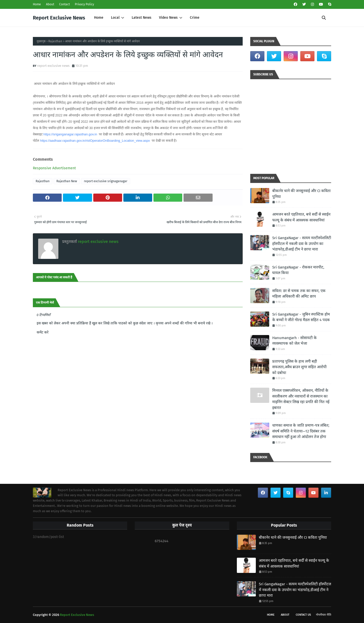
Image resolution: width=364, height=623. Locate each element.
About (50, 4)
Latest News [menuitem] (142, 18)
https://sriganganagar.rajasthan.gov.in (70, 134)
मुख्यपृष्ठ (41, 41)
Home (37, 4)
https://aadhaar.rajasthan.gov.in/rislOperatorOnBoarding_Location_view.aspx (95, 141)
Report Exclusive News (59, 18)
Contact (64, 4)
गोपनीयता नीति (324, 615)
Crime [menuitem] (195, 18)
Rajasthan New (67, 181)
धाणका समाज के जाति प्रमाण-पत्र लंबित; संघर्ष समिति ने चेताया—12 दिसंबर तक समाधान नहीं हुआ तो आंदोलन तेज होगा (301, 431)
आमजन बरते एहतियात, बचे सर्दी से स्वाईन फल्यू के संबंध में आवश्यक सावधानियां (301, 217)
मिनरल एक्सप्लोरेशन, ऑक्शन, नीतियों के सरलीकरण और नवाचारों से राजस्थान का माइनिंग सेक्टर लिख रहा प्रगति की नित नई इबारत (301, 399)
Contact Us (303, 615)
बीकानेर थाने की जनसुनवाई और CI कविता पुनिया (301, 194)
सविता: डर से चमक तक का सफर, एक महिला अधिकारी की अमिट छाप (299, 294)
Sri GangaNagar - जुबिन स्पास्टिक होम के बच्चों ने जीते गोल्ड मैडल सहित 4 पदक (301, 317)
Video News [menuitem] (168, 18)
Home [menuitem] (99, 18)
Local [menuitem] (115, 18)
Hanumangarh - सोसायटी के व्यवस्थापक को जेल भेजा (294, 341)
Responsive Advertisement (54, 168)
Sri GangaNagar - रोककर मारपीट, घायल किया (298, 270)
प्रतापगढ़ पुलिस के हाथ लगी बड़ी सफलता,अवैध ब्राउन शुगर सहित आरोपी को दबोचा (299, 367)
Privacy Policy (84, 4)
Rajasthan (55, 41)
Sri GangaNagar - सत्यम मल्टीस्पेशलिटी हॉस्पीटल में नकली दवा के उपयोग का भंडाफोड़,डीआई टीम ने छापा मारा (302, 244)
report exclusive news (53, 66)
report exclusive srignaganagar (106, 181)
